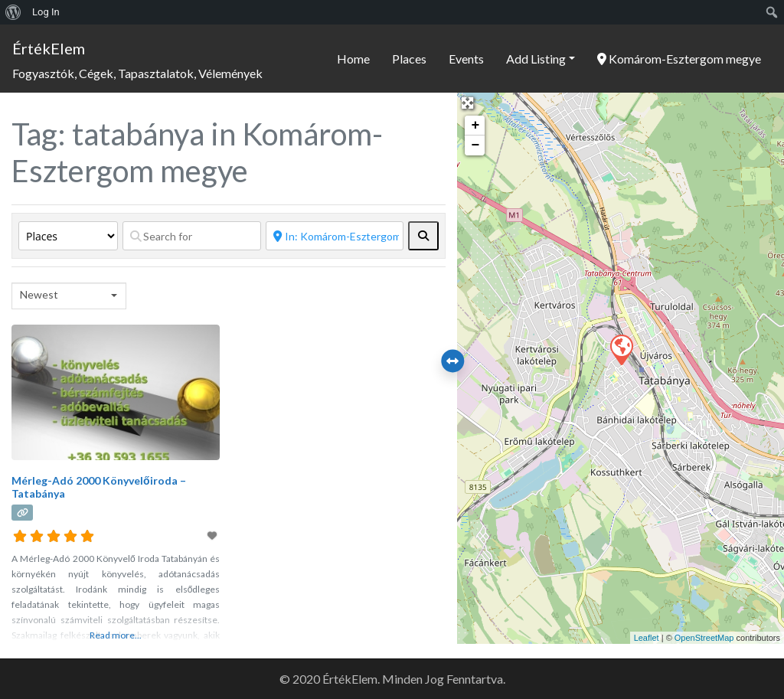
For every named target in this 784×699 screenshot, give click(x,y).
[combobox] (69, 296)
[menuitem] (13, 12)
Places (409, 59)
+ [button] (475, 126)
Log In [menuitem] (46, 12)
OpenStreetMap (704, 638)
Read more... (116, 635)
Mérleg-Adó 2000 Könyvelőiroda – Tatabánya (99, 487)
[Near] (335, 236)
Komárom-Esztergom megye (679, 59)
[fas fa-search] (423, 236)
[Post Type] (68, 236)
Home (353, 59)
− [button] (475, 145)
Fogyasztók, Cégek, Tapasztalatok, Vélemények (137, 73)
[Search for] (192, 236)
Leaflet (647, 638)
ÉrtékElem (49, 48)
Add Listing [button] (536, 59)
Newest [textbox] (39, 294)
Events (466, 59)
